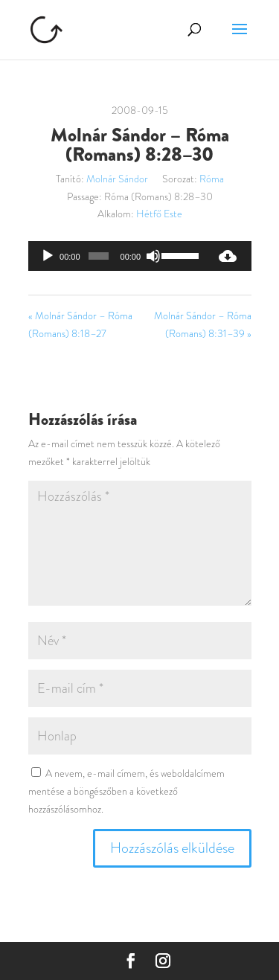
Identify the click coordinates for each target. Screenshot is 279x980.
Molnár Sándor (117, 179)
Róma (212, 179)
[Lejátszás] (48, 256)
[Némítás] (153, 256)
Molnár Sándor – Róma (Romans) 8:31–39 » (203, 324)
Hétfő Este (159, 214)
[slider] (99, 256)
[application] (116, 256)
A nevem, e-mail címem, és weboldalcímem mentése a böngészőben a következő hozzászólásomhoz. (126, 791)
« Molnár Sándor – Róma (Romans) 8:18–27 (80, 324)
